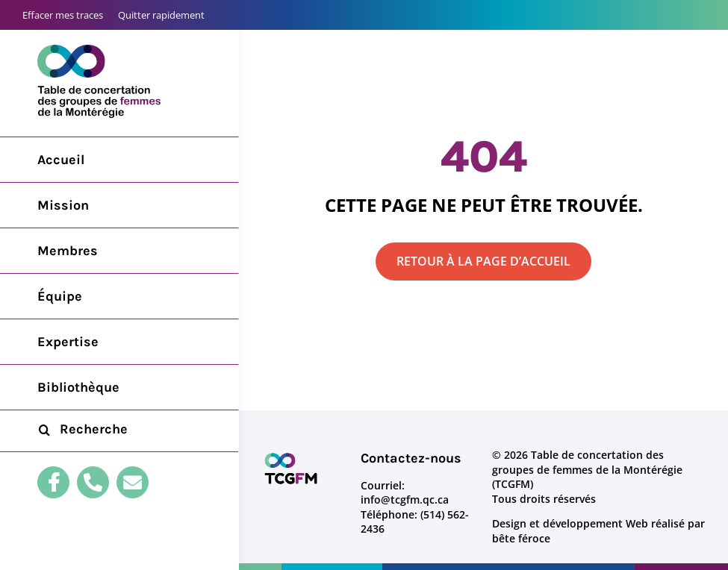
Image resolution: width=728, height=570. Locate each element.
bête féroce (521, 538)
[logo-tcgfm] (291, 457)
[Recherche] (44, 430)
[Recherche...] (119, 430)
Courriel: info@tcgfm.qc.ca (405, 493)
